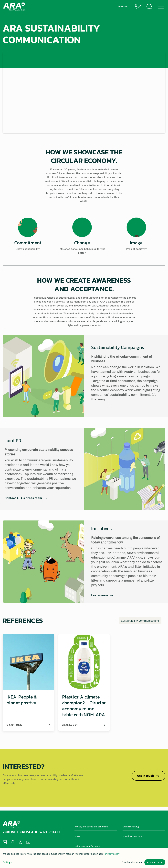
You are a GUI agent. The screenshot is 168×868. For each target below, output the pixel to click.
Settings (7, 862)
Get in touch (148, 776)
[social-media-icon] (5, 842)
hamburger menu (161, 7)
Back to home (14, 7)
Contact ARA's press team (23, 498)
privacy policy (112, 854)
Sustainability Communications (140, 621)
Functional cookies (132, 862)
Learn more (100, 596)
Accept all (155, 862)
